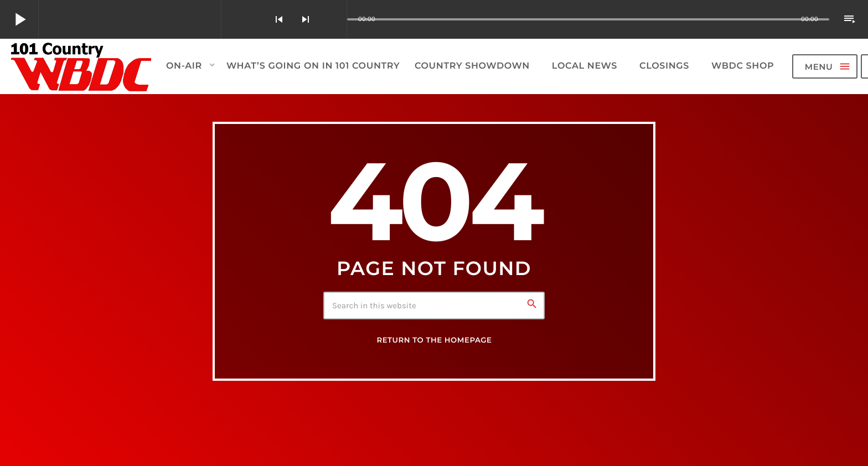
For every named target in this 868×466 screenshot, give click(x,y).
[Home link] (82, 66)
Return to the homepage (434, 340)
